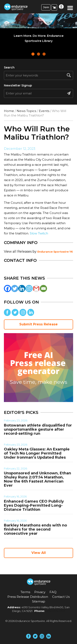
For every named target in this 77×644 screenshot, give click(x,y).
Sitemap (39, 601)
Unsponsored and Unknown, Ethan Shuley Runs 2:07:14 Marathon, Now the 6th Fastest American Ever (37, 479)
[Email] (43, 288)
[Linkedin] (22, 288)
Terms (25, 592)
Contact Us (61, 597)
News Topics (26, 111)
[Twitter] (15, 288)
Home (9, 111)
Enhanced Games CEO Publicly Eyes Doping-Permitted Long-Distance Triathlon (34, 505)
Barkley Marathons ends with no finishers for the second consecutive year (35, 529)
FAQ (53, 592)
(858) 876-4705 (55, 611)
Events (44, 111)
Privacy (40, 592)
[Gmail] (36, 288)
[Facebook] (7, 288)
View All (39, 553)
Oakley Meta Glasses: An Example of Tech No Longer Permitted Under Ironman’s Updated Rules (37, 453)
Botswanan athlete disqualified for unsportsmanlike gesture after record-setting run (38, 429)
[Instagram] (29, 288)
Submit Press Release (38, 324)
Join (46, 7)
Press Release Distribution (28, 597)
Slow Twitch (39, 233)
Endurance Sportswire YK (55, 252)
